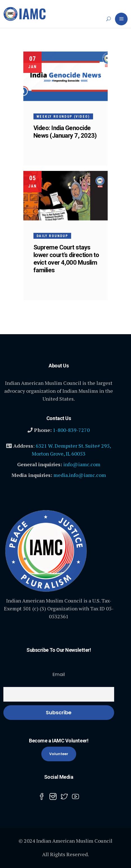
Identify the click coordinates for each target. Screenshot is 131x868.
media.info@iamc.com (80, 475)
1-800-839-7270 (71, 430)
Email (59, 674)
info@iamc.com (82, 464)
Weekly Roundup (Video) (63, 117)
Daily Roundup (52, 236)
